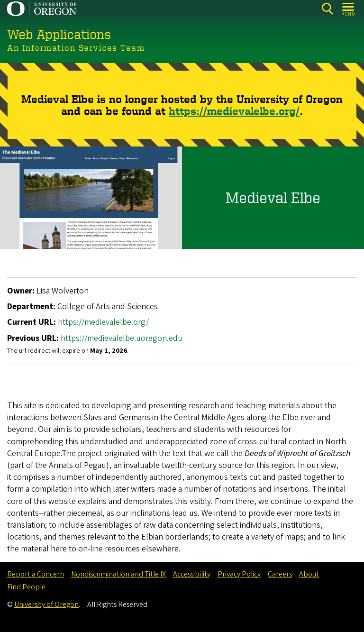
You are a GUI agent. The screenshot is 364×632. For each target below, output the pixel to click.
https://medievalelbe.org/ (234, 110)
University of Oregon (46, 605)
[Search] (327, 9)
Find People (26, 587)
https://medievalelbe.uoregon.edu (122, 338)
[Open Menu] (349, 9)
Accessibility (192, 574)
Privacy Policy (239, 574)
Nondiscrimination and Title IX (118, 574)
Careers (280, 574)
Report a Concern (36, 574)
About (309, 574)
